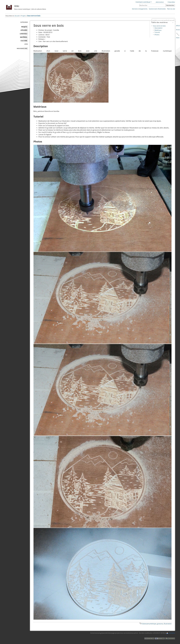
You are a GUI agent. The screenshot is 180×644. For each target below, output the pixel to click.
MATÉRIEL (24, 37)
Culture (24, 41)
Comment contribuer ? (143, 2)
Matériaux (158, 30)
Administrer (160, 2)
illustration (168, 624)
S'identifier (171, 2)
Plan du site (171, 9)
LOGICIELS (24, 34)
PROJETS (24, 27)
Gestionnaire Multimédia (157, 9)
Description (158, 28)
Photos (157, 35)
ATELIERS (24, 30)
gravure (160, 624)
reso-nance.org (22, 48)
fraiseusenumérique (149, 624)
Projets (23, 16)
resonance (172, 633)
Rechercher (170, 5)
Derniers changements (140, 9)
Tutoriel (157, 32)
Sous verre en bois (34, 16)
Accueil (17, 16)
